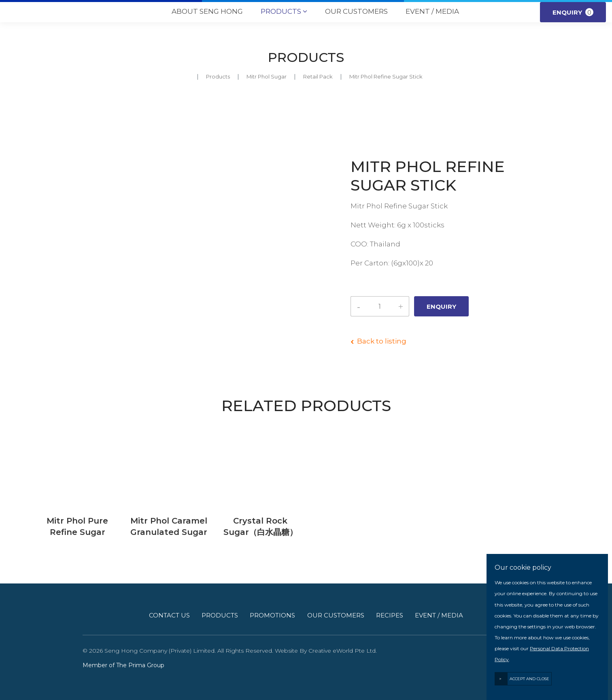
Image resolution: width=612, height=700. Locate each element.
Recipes (390, 615)
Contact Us (169, 615)
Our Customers (356, 11)
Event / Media (432, 11)
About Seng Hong (207, 11)
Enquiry (573, 12)
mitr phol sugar (267, 76)
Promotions (272, 615)
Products (284, 12)
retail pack (318, 76)
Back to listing (382, 341)
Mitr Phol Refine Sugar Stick (386, 76)
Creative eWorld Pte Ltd (342, 651)
